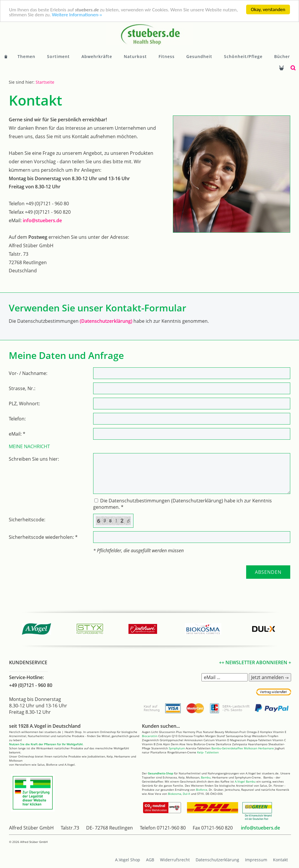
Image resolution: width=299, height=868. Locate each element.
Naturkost (135, 56)
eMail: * (17, 434)
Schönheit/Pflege (243, 56)
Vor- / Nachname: (28, 373)
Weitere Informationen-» (77, 15)
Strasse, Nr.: (22, 388)
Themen (26, 56)
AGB (150, 860)
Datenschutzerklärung (217, 860)
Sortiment (58, 56)
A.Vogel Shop (128, 860)
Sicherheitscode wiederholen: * (43, 537)
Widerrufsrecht (175, 860)
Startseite (45, 82)
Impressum (256, 860)
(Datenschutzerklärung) (106, 321)
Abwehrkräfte (97, 56)
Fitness (167, 56)
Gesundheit (199, 56)
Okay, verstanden (268, 9)
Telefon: (17, 419)
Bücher (282, 56)
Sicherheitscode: (27, 520)
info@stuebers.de (42, 220)
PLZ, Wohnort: (24, 404)
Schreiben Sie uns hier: (34, 459)
